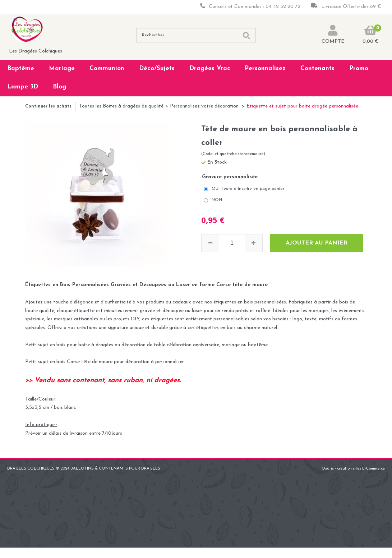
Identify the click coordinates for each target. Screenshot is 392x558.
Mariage (62, 68)
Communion (107, 68)
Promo (359, 68)
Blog (59, 87)
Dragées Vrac (210, 68)
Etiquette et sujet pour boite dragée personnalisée (302, 106)
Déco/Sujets (157, 68)
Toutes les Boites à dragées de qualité (121, 106)
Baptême (21, 68)
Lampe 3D (23, 87)
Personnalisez (265, 68)
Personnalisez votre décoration (205, 106)
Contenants (317, 68)
